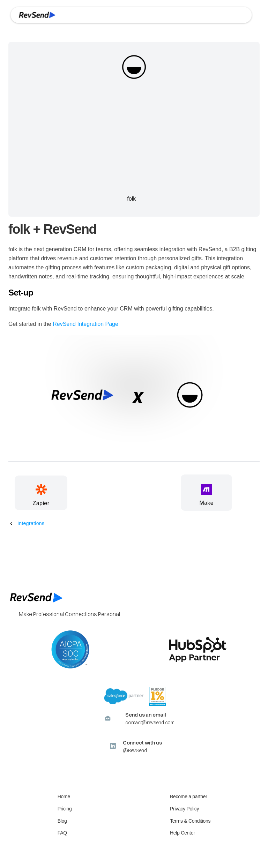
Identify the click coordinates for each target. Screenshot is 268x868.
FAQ (62, 833)
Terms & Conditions (190, 821)
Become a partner (189, 796)
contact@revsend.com (150, 723)
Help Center (183, 833)
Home (64, 796)
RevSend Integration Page (85, 324)
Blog (62, 821)
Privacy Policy (184, 809)
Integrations (31, 523)
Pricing (65, 809)
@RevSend (135, 750)
